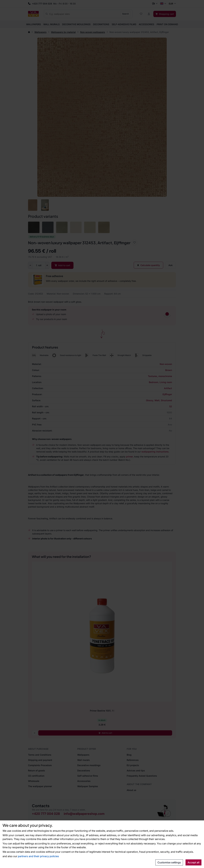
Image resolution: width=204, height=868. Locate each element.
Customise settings (169, 862)
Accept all (193, 862)
